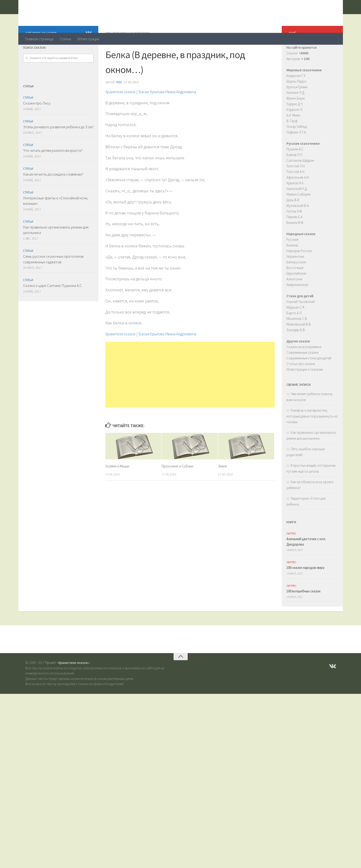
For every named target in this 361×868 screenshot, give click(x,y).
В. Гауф (292, 140)
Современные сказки (302, 371)
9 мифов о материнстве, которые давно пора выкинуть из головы (312, 435)
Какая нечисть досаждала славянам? (53, 193)
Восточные (295, 287)
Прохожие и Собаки (179, 484)
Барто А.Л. (294, 332)
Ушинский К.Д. (297, 207)
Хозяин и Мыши (118, 484)
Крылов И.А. (295, 202)
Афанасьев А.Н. (298, 196)
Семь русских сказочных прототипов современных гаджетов (53, 278)
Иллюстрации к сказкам (305, 388)
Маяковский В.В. (299, 343)
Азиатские (294, 298)
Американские (297, 303)
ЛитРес (291, 552)
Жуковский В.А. (298, 224)
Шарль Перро (296, 100)
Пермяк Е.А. (295, 236)
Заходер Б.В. (296, 349)
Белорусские (296, 281)
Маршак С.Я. (296, 326)
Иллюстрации (88, 39)
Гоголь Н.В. (295, 230)
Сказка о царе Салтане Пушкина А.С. (53, 304)
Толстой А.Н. (296, 191)
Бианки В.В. (295, 241)
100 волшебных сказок (303, 610)
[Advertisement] (190, 393)
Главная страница (39, 39)
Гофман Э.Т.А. (297, 151)
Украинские (295, 275)
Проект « (67, 681)
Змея (222, 484)
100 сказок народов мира (305, 586)
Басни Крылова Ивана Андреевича (175, 110)
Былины (292, 264)
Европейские (296, 292)
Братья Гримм (297, 106)
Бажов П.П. (295, 174)
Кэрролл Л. (295, 128)
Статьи (65, 39)
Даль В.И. (293, 219)
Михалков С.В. (297, 337)
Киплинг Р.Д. (296, 111)
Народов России (299, 270)
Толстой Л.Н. (296, 185)
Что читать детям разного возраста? (53, 169)
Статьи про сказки (301, 383)
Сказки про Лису (37, 122)
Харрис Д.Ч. (295, 123)
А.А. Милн (293, 134)
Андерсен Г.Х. (296, 94)
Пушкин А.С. (295, 168)
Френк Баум (296, 117)
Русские (292, 258)
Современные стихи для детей (309, 377)
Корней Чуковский (301, 320)
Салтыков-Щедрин (300, 179)
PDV (119, 101)
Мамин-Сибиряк (299, 213)
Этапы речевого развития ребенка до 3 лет (58, 146)
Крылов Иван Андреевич (128, 52)
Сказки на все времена (304, 366)
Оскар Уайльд (297, 145)
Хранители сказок (65, 16)
